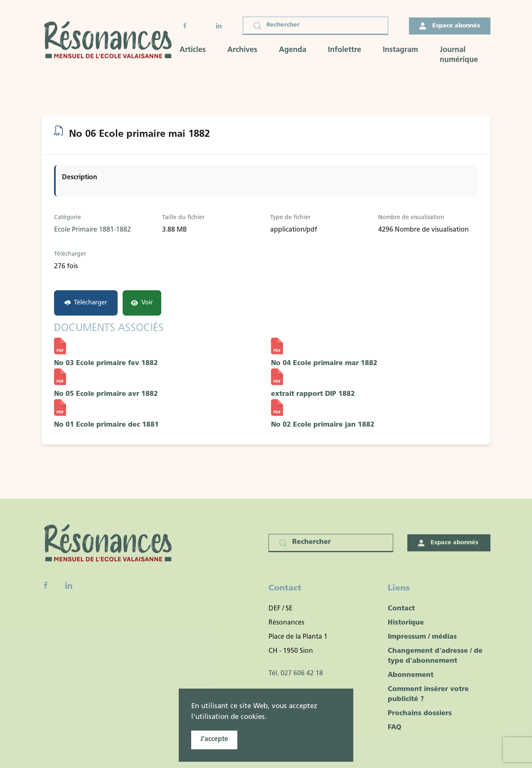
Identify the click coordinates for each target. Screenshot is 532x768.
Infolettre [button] (345, 50)
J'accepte (214, 739)
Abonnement (411, 675)
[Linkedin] (69, 585)
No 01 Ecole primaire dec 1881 (106, 425)
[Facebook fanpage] (46, 585)
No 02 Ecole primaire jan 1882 (323, 425)
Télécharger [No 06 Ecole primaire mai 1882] (86, 303)
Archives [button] (242, 50)
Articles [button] (193, 50)
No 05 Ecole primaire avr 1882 (106, 394)
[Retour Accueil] (111, 41)
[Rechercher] (315, 26)
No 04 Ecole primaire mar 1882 (324, 363)
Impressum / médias (422, 637)
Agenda (293, 50)
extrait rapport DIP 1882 (313, 394)
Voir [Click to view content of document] (142, 303)
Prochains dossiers (420, 714)
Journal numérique (459, 55)
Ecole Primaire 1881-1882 (92, 230)
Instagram (400, 50)
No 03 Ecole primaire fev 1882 (106, 363)
